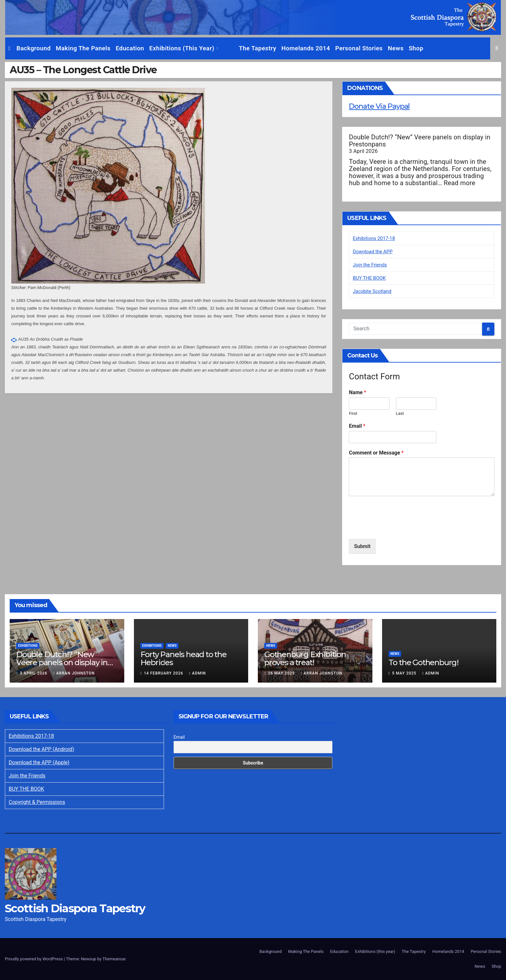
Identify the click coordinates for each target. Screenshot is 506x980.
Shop (400, 48)
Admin (198, 673)
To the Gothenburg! (424, 662)
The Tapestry (242, 48)
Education (130, 48)
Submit (362, 546)
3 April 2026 (34, 673)
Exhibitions (28, 646)
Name (357, 392)
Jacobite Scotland (373, 291)
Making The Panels (83, 48)
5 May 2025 (405, 673)
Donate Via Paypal (381, 106)
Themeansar (114, 959)
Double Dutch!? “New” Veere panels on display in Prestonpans (420, 141)
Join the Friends (371, 265)
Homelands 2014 (290, 48)
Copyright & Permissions (37, 802)
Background (34, 48)
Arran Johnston (74, 673)
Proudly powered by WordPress (34, 959)
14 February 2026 (164, 673)
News (380, 48)
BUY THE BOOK (370, 278)
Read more (460, 183)
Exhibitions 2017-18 (375, 238)
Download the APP (374, 251)
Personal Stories (343, 48)
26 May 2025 (282, 673)
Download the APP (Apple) (39, 762)
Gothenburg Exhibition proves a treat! (305, 658)
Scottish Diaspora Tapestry (75, 908)
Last (400, 413)
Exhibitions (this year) (183, 48)
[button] (497, 48)
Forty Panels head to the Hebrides (183, 658)
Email (357, 426)
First (353, 413)
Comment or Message (376, 453)
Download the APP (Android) (41, 749)
